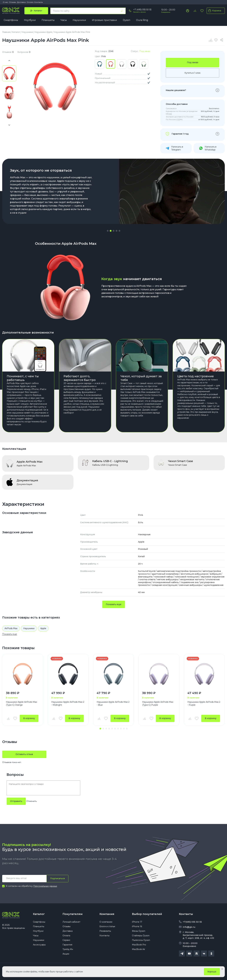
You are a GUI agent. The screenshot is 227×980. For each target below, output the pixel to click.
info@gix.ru (189, 927)
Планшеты (48, 20)
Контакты (39, 2)
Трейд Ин (68, 949)
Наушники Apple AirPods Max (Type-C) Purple (158, 703)
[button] (108, 231)
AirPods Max (11, 628)
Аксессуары (39, 945)
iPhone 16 (137, 926)
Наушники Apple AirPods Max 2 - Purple (204, 703)
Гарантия (67, 945)
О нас (5, 2)
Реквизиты (105, 931)
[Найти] (122, 11)
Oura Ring (142, 20)
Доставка (21, 2)
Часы (64, 20)
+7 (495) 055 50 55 (142, 10)
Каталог (39, 914)
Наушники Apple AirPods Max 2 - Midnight (68, 703)
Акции (66, 954)
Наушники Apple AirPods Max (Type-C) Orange (21, 703)
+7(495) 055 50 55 (192, 922)
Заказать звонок (140, 12)
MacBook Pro (139, 945)
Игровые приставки (104, 20)
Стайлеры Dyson (141, 936)
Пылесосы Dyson (141, 940)
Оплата (30, 2)
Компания (107, 914)
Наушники (79, 20)
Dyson (127, 20)
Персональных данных (45, 886)
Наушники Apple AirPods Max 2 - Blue (113, 703)
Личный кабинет (71, 922)
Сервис (66, 940)
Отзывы (13, 2)
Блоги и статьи (107, 926)
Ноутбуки (30, 20)
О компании (106, 922)
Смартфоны (11, 20)
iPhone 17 (137, 922)
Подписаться (57, 878)
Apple (43, 628)
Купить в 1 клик (193, 73)
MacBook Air (139, 949)
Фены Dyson (139, 931)
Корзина (214, 11)
